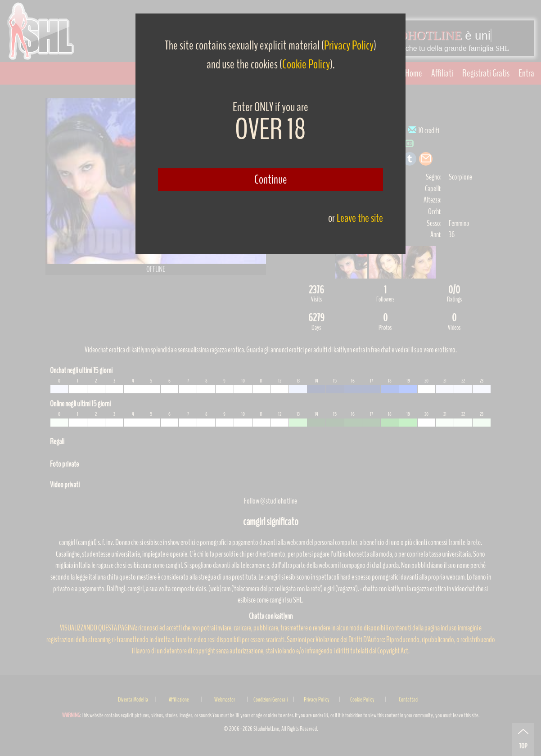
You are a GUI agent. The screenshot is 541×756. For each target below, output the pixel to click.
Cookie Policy (306, 64)
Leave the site (360, 218)
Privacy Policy (349, 45)
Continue (271, 180)
